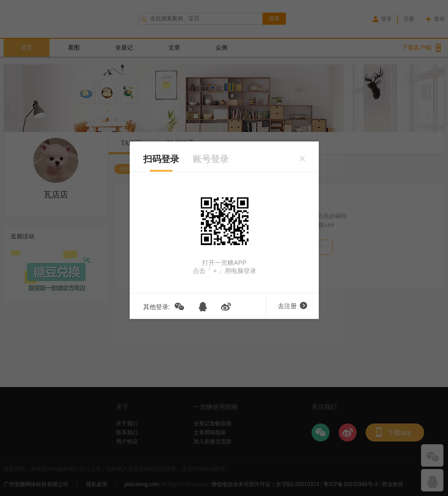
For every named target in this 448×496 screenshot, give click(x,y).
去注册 (292, 306)
